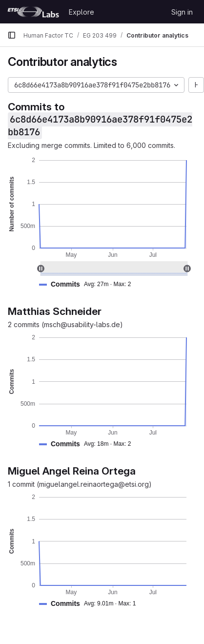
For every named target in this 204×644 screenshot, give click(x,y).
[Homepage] (33, 12)
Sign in (182, 12)
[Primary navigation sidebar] (12, 35)
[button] (89, 284)
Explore (82, 12)
